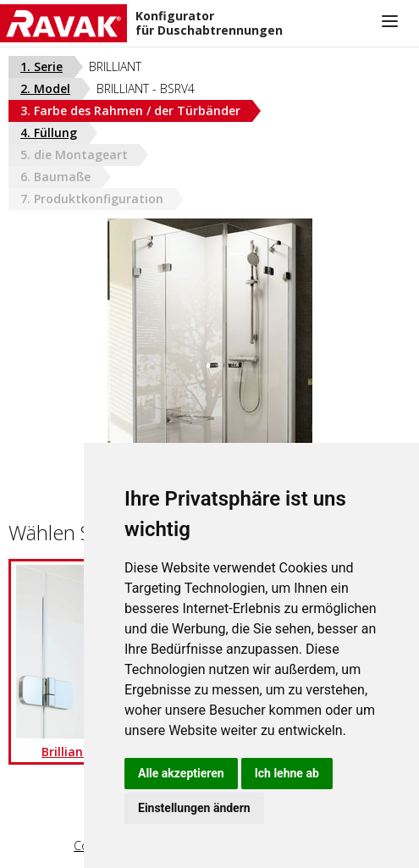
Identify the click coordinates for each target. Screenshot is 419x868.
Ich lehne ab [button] (287, 773)
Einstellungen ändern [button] (194, 808)
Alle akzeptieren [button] (181, 773)
